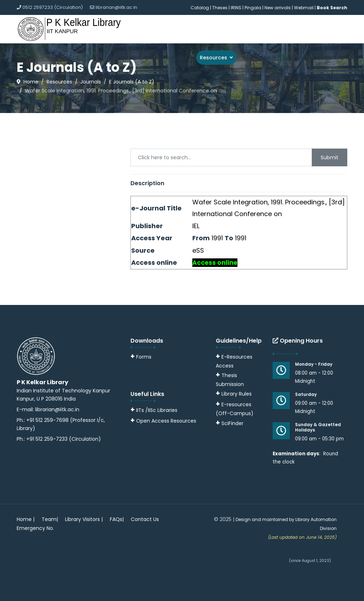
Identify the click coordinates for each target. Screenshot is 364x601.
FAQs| (117, 519)
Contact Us (145, 519)
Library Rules (234, 394)
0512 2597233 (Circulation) (53, 7)
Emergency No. (35, 528)
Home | (26, 519)
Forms (141, 357)
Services (177, 58)
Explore (255, 58)
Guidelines (331, 58)
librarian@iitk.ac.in (116, 7)
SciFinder (230, 423)
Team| (50, 519)
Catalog (200, 8)
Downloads (297, 58)
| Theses (219, 8)
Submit (330, 157)
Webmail (304, 8)
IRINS (237, 8)
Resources (213, 58)
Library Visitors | (84, 519)
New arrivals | (279, 8)
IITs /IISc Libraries (157, 410)
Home (117, 58)
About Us (143, 58)
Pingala (253, 8)
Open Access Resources (166, 421)
